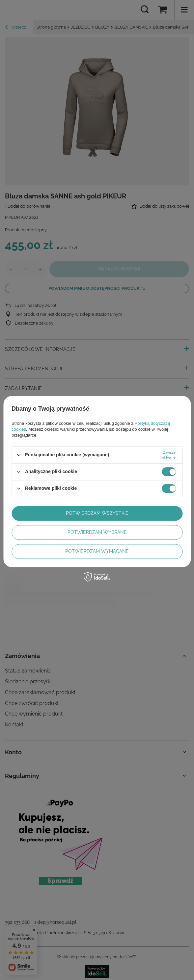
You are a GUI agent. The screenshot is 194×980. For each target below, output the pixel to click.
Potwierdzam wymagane (97, 551)
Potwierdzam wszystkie (97, 513)
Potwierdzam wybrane (97, 532)
